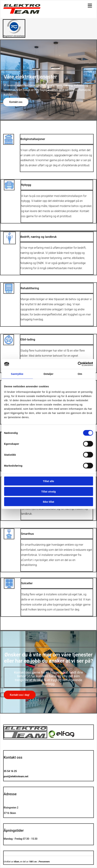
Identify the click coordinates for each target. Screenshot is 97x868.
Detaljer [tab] (49, 374)
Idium (17, 862)
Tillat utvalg (48, 491)
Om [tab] (80, 374)
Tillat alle (49, 481)
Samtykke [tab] (17, 374)
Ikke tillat (48, 502)
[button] (16, 102)
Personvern (44, 862)
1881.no (33, 862)
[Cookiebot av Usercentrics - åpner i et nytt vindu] (78, 364)
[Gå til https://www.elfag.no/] (14, 37)
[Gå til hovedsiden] (22, 13)
